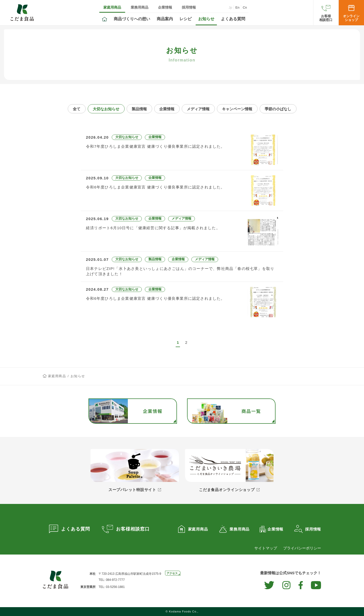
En (237, 7)
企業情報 (165, 7)
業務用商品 (140, 7)
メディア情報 (198, 109)
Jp (231, 7)
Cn (245, 7)
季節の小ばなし (278, 109)
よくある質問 (233, 19)
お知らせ (206, 19)
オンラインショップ (351, 18)
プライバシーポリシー (302, 548)
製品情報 (139, 109)
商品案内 (165, 19)
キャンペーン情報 (237, 109)
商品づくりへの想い (132, 19)
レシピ (186, 19)
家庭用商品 (112, 7)
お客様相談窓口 (326, 18)
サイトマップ (266, 548)
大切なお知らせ (106, 109)
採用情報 (189, 7)
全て (77, 109)
